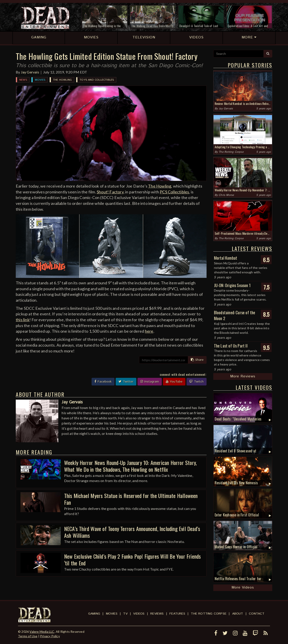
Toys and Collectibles (97, 80)
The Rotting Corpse (231, 152)
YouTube (174, 382)
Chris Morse (226, 195)
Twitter (126, 382)
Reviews (157, 614)
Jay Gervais (30, 72)
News (23, 80)
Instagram (150, 382)
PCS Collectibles (174, 192)
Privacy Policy (50, 636)
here (149, 331)
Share (197, 360)
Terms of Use (28, 636)
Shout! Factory (110, 192)
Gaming (94, 614)
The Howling (62, 80)
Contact (257, 614)
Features (177, 614)
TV (125, 614)
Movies (40, 80)
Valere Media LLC (42, 632)
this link (23, 320)
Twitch (197, 382)
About (238, 614)
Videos (139, 614)
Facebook (103, 382)
